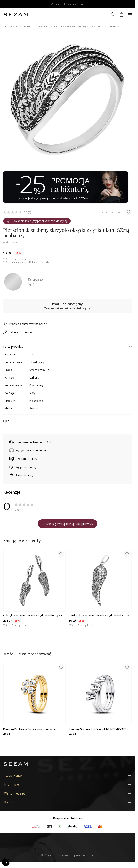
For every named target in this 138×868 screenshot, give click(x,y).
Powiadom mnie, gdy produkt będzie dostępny (37, 221)
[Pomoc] (67, 802)
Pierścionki (43, 26)
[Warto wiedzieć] (67, 793)
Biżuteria (27, 26)
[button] (65, 163)
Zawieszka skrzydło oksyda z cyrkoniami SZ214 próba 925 (99, 615)
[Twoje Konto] (67, 775)
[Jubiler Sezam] (16, 15)
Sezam (33, 408)
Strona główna (10, 26)
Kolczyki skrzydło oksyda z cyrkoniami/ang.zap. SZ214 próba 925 (34, 615)
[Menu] (130, 15)
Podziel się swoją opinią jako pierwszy (67, 524)
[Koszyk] (121, 15)
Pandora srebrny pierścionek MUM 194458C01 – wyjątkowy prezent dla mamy (99, 729)
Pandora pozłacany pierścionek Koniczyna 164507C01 (29, 729)
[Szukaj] (113, 15)
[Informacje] (67, 784)
